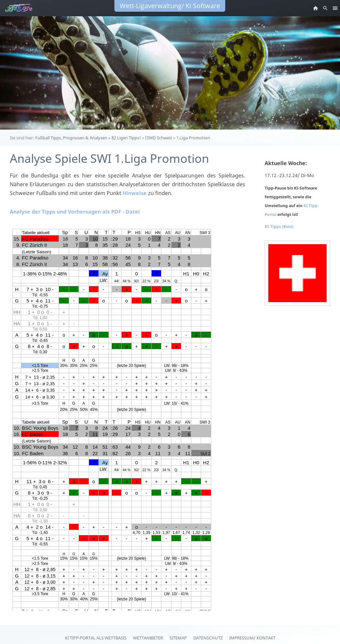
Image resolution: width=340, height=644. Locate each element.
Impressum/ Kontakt (252, 638)
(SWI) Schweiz (159, 138)
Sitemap (178, 638)
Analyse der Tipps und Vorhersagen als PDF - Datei (75, 212)
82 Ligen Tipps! (126, 138)
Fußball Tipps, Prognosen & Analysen (71, 138)
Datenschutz (208, 638)
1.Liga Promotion (193, 138)
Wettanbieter (148, 638)
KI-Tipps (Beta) (279, 226)
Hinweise (135, 193)
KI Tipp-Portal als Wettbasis (96, 638)
